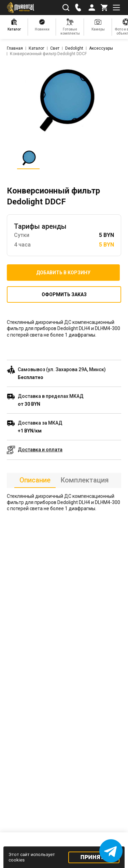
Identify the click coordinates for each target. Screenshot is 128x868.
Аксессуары (101, 48)
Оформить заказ (64, 294)
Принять (94, 857)
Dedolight (74, 48)
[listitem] (64, 100)
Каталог (37, 48)
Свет (55, 48)
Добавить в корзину (63, 273)
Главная (15, 48)
